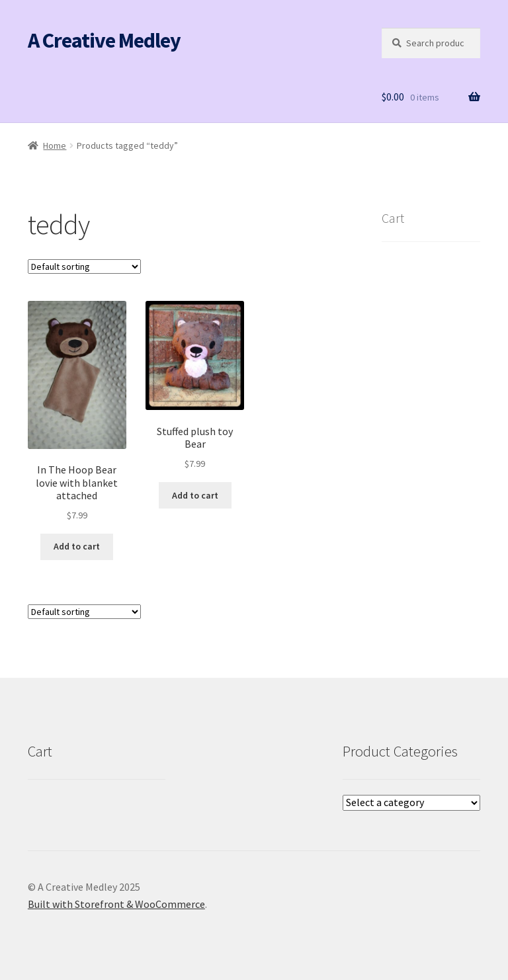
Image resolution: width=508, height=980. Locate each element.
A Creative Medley (104, 40)
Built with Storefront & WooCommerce (116, 904)
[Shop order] (84, 266)
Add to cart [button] (77, 546)
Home (55, 145)
